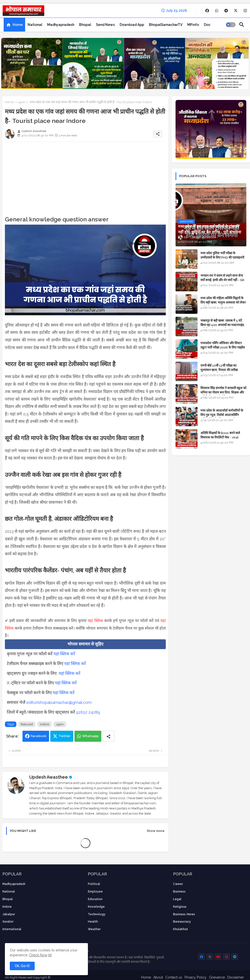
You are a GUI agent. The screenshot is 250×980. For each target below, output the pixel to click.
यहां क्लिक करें (64, 654)
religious (180, 907)
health (93, 922)
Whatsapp (90, 736)
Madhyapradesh (61, 25)
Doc (207, 25)
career (178, 884)
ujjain (22, 102)
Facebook (39, 736)
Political (94, 884)
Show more (156, 831)
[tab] (14, 25)
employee (95, 892)
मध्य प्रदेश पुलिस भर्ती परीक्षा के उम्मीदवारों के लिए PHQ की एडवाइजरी (222, 255)
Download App (132, 25)
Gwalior (8, 922)
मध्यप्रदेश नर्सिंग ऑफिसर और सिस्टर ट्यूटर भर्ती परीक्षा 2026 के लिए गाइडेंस (223, 345)
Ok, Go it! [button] (22, 966)
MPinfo (193, 25)
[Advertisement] (85, 180)
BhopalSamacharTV (166, 25)
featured (27, 724)
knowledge (96, 907)
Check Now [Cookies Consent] (38, 955)
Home (18, 25)
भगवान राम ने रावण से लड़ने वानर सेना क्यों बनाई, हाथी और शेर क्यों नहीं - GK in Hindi (222, 280)
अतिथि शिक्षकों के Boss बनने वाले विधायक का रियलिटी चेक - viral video (220, 437)
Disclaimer (236, 977)
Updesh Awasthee (49, 777)
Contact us (174, 977)
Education (95, 899)
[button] (231, 25)
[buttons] (207, 11)
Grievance (217, 977)
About (158, 977)
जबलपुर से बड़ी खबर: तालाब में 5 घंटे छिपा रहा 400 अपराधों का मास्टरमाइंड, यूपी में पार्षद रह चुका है (223, 325)
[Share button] (108, 736)
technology (97, 914)
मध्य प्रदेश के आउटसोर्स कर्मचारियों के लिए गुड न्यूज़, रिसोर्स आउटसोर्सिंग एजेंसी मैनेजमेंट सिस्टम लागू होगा (222, 415)
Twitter (65, 736)
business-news (184, 914)
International (12, 929)
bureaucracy (182, 922)
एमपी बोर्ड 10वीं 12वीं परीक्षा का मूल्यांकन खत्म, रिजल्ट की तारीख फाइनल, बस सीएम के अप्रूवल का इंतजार (223, 370)
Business (179, 892)
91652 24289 (88, 712)
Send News (105, 25)
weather (94, 929)
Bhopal (85, 25)
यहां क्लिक (95, 621)
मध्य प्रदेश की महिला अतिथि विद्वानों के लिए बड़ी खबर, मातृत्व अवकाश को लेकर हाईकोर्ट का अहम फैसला (223, 302)
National (35, 25)
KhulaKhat (181, 929)
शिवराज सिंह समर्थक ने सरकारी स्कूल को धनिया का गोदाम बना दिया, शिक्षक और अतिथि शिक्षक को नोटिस (223, 392)
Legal (177, 899)
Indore (44, 724)
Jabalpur (9, 914)
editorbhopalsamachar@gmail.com (59, 702)
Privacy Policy (196, 977)
